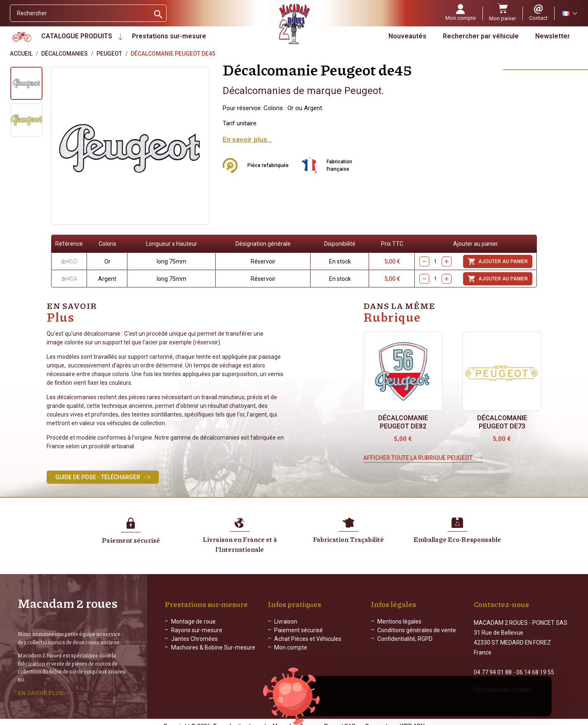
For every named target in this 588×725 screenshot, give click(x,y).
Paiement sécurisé (299, 630)
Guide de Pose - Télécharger (98, 477)
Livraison (286, 621)
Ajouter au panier (498, 261)
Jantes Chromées (194, 639)
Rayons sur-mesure (197, 630)
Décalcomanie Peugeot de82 (403, 422)
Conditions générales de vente (417, 630)
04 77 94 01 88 (493, 665)
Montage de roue (193, 621)
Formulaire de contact (502, 682)
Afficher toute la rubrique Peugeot (418, 458)
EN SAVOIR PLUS (40, 689)
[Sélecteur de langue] (569, 13)
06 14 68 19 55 (535, 665)
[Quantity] (435, 262)
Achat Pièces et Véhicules (308, 639)
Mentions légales (399, 621)
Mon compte (291, 647)
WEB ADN (412, 719)
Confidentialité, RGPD (405, 639)
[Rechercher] (80, 13)
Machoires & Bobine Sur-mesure (213, 647)
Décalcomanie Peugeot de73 (502, 422)
